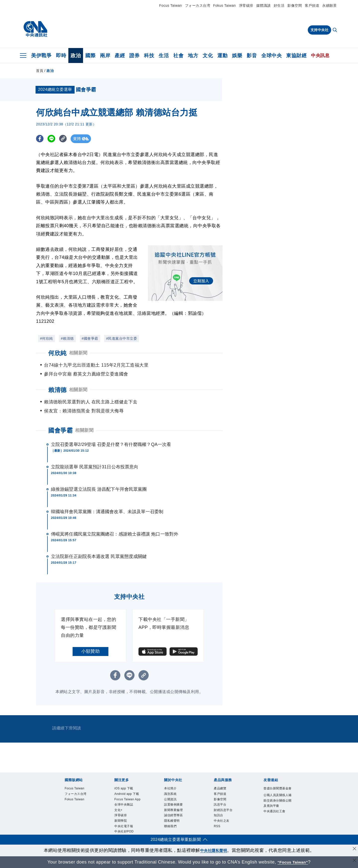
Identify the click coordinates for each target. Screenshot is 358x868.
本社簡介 (173, 789)
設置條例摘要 (178, 809)
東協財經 (296, 55)
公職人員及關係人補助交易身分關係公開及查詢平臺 (277, 813)
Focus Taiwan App (129, 813)
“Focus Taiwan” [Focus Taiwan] (293, 862)
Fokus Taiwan (224, 5)
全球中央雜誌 (128, 822)
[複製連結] (66, 139)
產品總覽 (223, 789)
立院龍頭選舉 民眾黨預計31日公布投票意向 (95, 467)
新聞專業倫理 (178, 816)
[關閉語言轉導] (354, 861)
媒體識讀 (264, 5)
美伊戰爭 (41, 55)
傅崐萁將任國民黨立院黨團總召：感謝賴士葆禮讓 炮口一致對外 (115, 534)
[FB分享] (40, 139)
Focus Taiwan (170, 5)
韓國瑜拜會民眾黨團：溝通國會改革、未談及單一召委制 (107, 512)
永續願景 (329, 5)
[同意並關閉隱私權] (354, 850)
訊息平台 (223, 809)
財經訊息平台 (228, 816)
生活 (164, 55)
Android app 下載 (127, 799)
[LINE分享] (53, 139)
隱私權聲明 (176, 829)
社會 (178, 55)
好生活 (279, 5)
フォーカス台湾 (198, 5)
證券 (134, 55)
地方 (193, 55)
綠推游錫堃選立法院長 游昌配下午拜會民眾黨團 (99, 489)
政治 (76, 55)
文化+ (120, 829)
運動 (222, 55)
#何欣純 (46, 338)
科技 (149, 55)
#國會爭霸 (90, 338)
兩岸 (105, 55)
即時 (61, 55)
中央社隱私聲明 (214, 850)
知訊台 (221, 822)
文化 (208, 55)
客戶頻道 (312, 5)
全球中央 (271, 55)
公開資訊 (173, 803)
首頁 (40, 71)
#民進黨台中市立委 (122, 338)
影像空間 (295, 5)
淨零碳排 (246, 5)
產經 (120, 55)
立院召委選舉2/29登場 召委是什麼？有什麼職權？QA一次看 (111, 444)
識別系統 (173, 796)
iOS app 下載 (128, 789)
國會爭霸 (60, 430)
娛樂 (237, 55)
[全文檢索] (335, 30)
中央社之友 (225, 829)
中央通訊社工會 (277, 833)
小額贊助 (90, 651)
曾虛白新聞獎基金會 (277, 792)
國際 (90, 55)
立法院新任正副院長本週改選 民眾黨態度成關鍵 (99, 556)
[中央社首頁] (35, 29)
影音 (252, 55)
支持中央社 (320, 30)
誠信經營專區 (178, 822)
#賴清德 (67, 338)
